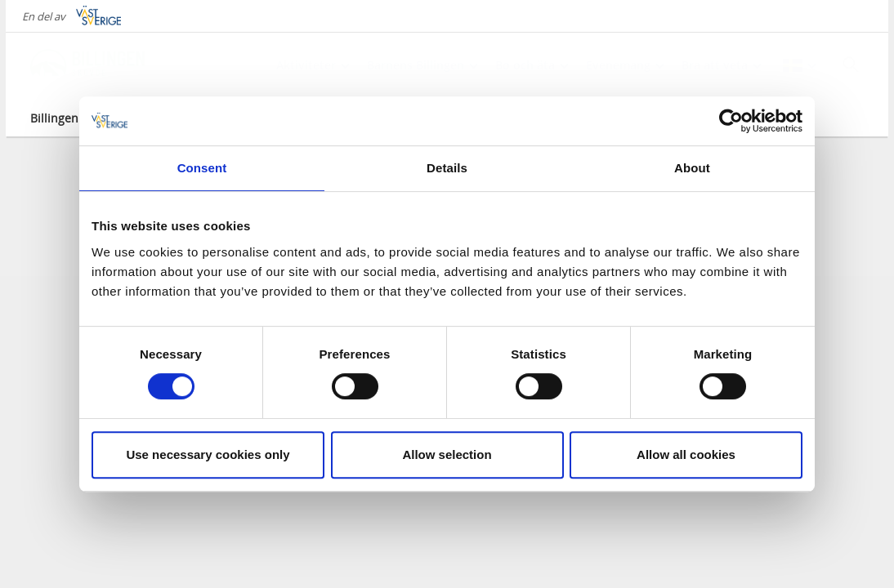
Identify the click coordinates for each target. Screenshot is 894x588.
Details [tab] (447, 168)
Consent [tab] (202, 168)
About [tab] (692, 168)
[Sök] (851, 65)
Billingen (54, 118)
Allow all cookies (686, 454)
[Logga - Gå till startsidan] (87, 65)
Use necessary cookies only (208, 454)
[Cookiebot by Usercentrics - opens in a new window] (731, 121)
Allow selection (447, 454)
